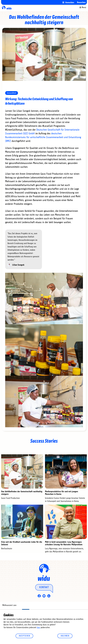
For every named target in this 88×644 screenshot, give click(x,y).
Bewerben (81, 2)
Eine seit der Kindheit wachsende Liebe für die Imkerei (22, 543)
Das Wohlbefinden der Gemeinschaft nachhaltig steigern (22, 493)
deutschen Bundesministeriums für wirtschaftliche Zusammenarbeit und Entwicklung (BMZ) (43, 137)
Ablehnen (65, 636)
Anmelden (70, 3)
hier (39, 628)
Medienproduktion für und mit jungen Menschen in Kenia (61, 493)
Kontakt (44, 587)
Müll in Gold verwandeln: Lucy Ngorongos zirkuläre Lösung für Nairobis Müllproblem (64, 543)
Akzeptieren (24, 636)
